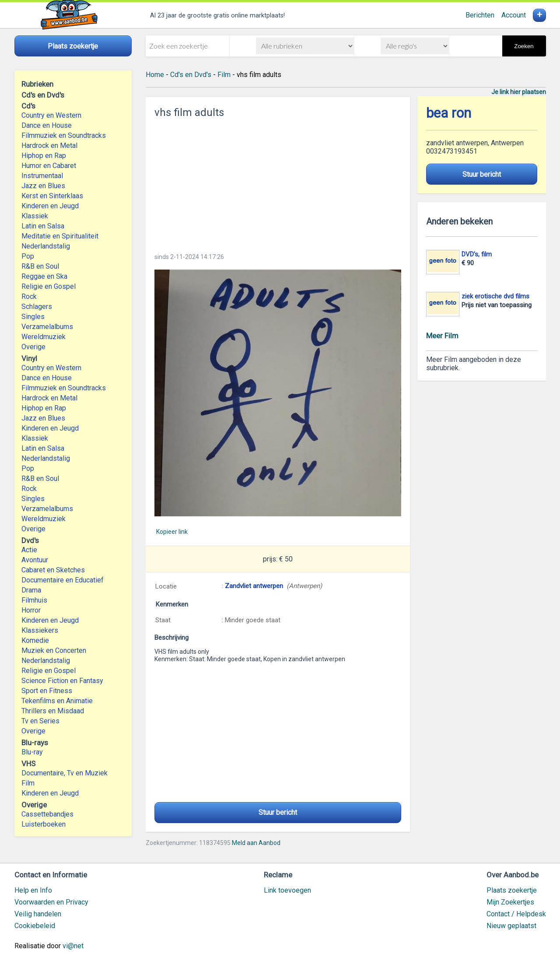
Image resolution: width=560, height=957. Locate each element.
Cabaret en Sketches (53, 570)
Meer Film (442, 336)
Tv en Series (40, 721)
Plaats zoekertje (512, 890)
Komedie (35, 640)
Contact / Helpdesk (516, 914)
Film (28, 783)
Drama (31, 590)
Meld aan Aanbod (256, 843)
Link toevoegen (287, 890)
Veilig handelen (38, 914)
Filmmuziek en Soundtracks (64, 135)
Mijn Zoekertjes (510, 902)
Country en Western (51, 115)
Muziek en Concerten (54, 650)
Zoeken (524, 46)
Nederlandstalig (46, 246)
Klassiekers (40, 630)
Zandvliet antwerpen (254, 586)
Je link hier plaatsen (519, 92)
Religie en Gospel (49, 286)
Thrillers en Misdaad (53, 711)
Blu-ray (32, 752)
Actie (29, 550)
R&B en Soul (40, 266)
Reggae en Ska (44, 276)
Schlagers (37, 307)
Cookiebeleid (35, 926)
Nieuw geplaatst (511, 926)
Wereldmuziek (44, 337)
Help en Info (33, 890)
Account (514, 15)
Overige (33, 347)
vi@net (73, 946)
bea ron (449, 113)
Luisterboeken (44, 824)
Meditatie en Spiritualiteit (60, 236)
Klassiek (35, 216)
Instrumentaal (42, 176)
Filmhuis (34, 600)
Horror (31, 610)
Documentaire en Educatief (63, 580)
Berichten (480, 15)
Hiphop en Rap (44, 156)
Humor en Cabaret (49, 166)
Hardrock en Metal (49, 145)
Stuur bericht (278, 812)
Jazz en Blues (43, 186)
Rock (29, 296)
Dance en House (47, 125)
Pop (28, 256)
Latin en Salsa (43, 226)
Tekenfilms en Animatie (57, 701)
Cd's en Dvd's (191, 75)
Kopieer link (172, 532)
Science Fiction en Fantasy (62, 681)
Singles (33, 317)
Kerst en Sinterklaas (52, 196)
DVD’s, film (477, 254)
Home (155, 75)
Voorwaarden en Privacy (51, 902)
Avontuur (35, 560)
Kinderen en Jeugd (50, 206)
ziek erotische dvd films (495, 296)
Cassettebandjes (47, 814)
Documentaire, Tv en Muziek (65, 773)
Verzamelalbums (47, 327)
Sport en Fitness (47, 691)
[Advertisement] (278, 183)
